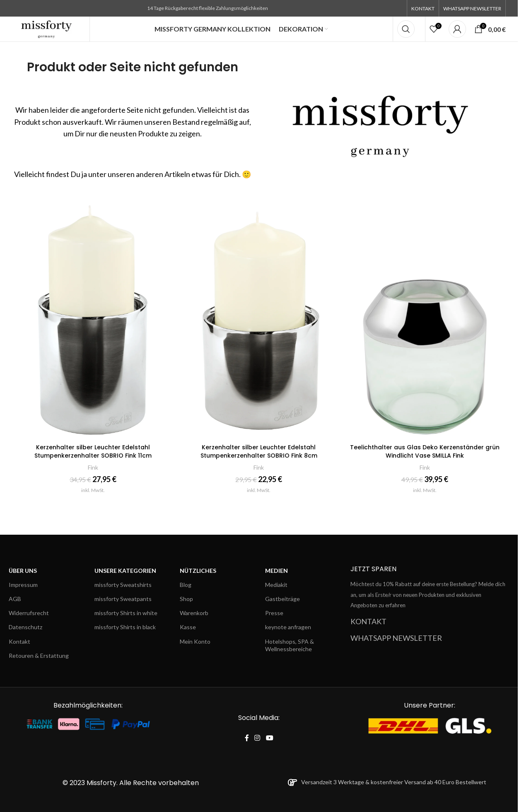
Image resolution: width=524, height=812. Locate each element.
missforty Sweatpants (123, 599)
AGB (15, 599)
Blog (186, 585)
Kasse (188, 627)
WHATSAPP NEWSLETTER (396, 638)
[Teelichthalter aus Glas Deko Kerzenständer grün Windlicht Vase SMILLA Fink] (425, 318)
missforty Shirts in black (125, 627)
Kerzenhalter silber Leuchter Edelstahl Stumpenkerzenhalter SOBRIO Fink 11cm (93, 451)
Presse (274, 613)
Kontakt (19, 641)
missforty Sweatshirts (123, 585)
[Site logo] (47, 28)
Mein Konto (195, 641)
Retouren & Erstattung (39, 656)
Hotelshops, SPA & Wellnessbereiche (290, 645)
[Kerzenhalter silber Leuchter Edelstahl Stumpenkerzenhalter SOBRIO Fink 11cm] (93, 318)
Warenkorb (194, 613)
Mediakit (276, 585)
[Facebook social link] (247, 738)
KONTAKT (368, 621)
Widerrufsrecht (29, 613)
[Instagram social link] (257, 738)
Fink (93, 467)
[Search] (406, 29)
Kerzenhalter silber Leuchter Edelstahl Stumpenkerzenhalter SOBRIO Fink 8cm (259, 451)
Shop (186, 599)
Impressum (23, 585)
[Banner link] (385, 119)
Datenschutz (25, 627)
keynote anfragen (288, 627)
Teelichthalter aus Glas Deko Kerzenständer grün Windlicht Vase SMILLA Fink (425, 451)
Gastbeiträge (283, 599)
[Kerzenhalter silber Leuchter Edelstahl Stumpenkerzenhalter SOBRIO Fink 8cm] (259, 318)
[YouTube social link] (269, 738)
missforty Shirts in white (126, 613)
